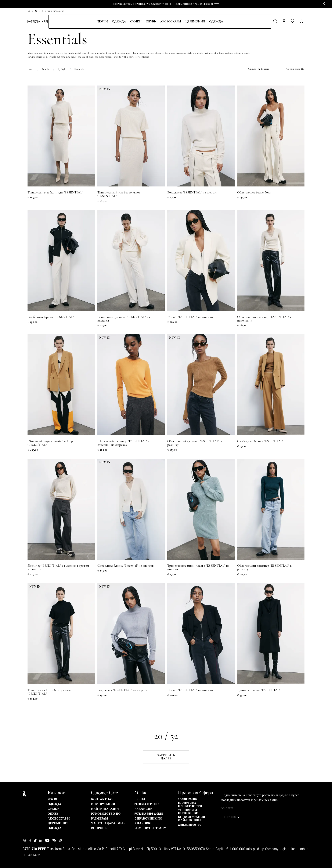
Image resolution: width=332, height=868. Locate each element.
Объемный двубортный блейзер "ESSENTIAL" (50, 443)
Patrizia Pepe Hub (147, 804)
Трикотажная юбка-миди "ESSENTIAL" (55, 193)
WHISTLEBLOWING (190, 825)
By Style (62, 69)
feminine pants (69, 57)
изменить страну (150, 828)
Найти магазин (105, 809)
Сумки (136, 21)
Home (31, 69)
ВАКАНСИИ (144, 809)
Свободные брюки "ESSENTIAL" (51, 317)
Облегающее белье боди (254, 193)
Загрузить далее (166, 757)
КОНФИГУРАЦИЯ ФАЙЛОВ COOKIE (191, 819)
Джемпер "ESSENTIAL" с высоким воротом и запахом (58, 567)
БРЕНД (140, 799)
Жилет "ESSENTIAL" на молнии (190, 317)
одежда (216, 21)
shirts (39, 57)
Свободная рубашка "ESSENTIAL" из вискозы (124, 319)
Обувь (151, 21)
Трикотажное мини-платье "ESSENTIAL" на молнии (198, 567)
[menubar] (160, 22)
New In (102, 21)
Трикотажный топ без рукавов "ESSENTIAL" (119, 194)
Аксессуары (171, 21)
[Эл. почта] (264, 808)
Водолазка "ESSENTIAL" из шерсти (192, 193)
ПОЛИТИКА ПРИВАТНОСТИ (190, 805)
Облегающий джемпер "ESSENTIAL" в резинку (195, 443)
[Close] (324, 4)
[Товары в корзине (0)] (302, 21)
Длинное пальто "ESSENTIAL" (259, 690)
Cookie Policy (188, 799)
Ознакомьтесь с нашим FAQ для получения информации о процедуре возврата (166, 4)
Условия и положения (189, 812)
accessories (57, 53)
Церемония (195, 21)
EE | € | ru (34, 11)
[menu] (160, 22)
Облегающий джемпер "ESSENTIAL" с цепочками (264, 319)
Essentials (79, 69)
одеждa (119, 21)
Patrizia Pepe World (149, 814)
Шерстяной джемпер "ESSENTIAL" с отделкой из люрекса (123, 443)
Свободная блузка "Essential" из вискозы (126, 566)
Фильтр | (259, 69)
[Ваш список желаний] (293, 22)
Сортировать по (295, 69)
